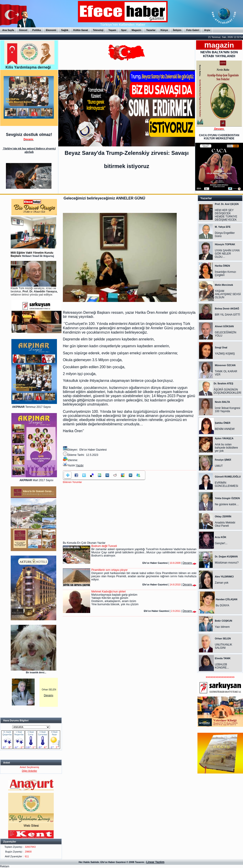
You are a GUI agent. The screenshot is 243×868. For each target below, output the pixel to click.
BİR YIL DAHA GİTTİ (227, 315)
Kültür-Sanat (81, 30)
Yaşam (112, 30)
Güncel (23, 30)
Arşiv (207, 30)
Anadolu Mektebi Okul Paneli (225, 524)
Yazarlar (151, 30)
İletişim (177, 30)
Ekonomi (51, 30)
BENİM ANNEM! (225, 429)
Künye (164, 30)
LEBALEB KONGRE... (222, 666)
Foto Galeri (193, 30)
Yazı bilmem (222, 627)
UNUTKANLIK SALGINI (223, 646)
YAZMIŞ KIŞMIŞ (225, 354)
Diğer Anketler (29, 771)
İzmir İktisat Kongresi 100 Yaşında (227, 410)
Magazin (136, 30)
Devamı (49, 695)
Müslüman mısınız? (227, 563)
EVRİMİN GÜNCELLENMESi (226, 484)
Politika (37, 30)
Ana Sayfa (8, 30)
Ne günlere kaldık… (227, 504)
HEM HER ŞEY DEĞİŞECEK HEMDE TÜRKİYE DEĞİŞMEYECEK (226, 215)
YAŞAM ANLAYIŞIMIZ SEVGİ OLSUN (228, 294)
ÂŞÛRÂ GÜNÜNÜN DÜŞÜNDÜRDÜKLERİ (227, 391)
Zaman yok (221, 583)
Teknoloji (98, 30)
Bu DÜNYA (222, 605)
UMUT (219, 466)
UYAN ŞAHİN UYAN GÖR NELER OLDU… (227, 254)
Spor (124, 30)
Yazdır (80, 465)
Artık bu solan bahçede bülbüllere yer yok (226, 448)
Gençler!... (221, 543)
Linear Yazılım (155, 862)
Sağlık (65, 30)
